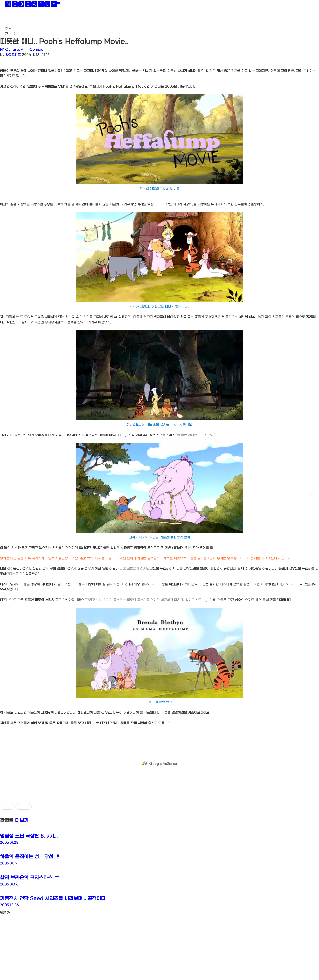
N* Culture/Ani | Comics (22, 50)
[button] (6, 18)
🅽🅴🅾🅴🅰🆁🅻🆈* (32, 5)
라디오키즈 (13, 55)
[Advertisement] (159, 763)
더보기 (22, 820)
